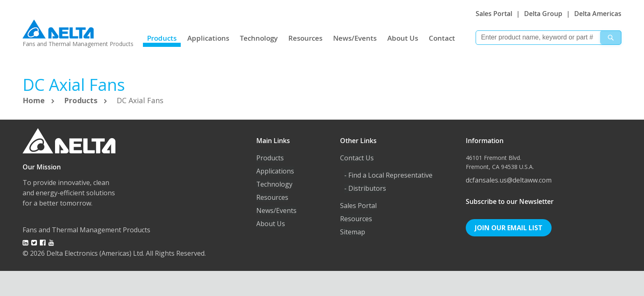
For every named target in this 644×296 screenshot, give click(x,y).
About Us (403, 38)
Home (35, 100)
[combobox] (549, 38)
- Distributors (365, 188)
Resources (305, 38)
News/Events (355, 38)
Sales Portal (494, 14)
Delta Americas (598, 14)
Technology (259, 38)
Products (162, 38)
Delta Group (543, 14)
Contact (442, 38)
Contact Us (357, 158)
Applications (208, 38)
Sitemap (353, 232)
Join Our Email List (509, 228)
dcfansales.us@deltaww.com (509, 180)
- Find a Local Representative (388, 175)
